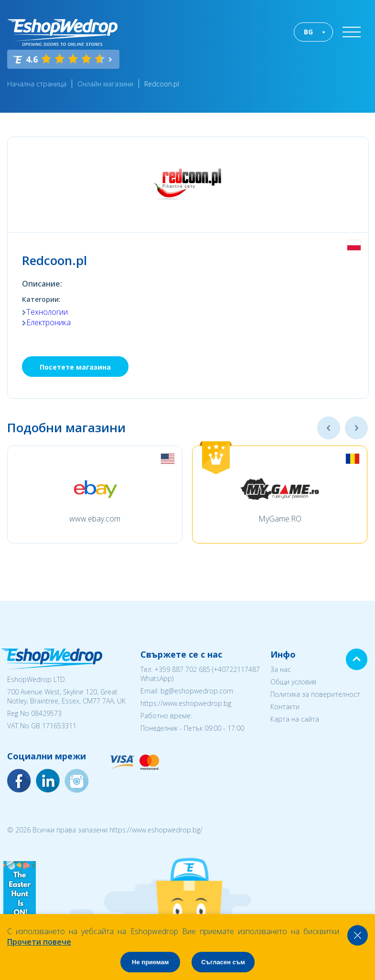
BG (308, 32)
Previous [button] (329, 428)
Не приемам (150, 962)
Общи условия (293, 682)
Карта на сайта (295, 719)
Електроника (48, 322)
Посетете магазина (75, 367)
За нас (281, 669)
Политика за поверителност (315, 694)
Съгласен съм (223, 962)
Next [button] (356, 428)
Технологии (47, 312)
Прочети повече (39, 942)
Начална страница (37, 84)
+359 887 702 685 (182, 669)
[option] (95, 495)
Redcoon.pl (162, 84)
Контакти (285, 707)
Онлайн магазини (105, 84)
